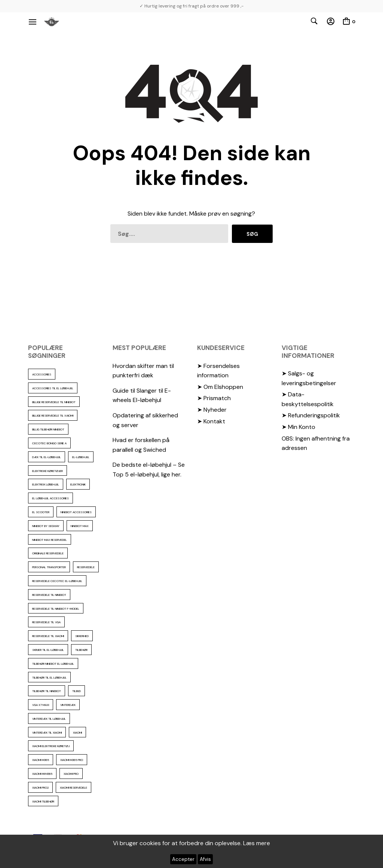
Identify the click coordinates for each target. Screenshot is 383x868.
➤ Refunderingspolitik (311, 415)
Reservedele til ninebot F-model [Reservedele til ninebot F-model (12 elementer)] (56, 609)
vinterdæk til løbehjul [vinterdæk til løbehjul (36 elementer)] (49, 719)
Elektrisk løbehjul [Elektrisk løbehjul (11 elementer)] (46, 484)
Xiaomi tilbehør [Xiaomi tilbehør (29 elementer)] (43, 801)
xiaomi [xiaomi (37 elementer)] (77, 733)
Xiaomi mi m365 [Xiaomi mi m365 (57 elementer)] (42, 774)
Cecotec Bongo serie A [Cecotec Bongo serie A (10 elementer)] (49, 443)
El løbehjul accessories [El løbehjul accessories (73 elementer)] (50, 498)
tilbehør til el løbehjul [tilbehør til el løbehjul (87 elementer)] (49, 677)
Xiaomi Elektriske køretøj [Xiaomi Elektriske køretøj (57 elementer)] (51, 746)
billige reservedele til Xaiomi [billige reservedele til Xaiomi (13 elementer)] (53, 415)
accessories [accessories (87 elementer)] (42, 374)
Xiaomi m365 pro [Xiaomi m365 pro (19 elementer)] (72, 760)
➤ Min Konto (298, 427)
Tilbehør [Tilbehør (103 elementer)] (81, 650)
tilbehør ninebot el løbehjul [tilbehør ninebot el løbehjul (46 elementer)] (53, 664)
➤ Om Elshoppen (220, 387)
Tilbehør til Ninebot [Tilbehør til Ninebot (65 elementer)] (47, 691)
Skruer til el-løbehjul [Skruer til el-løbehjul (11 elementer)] (48, 650)
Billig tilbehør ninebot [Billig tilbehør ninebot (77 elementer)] (48, 429)
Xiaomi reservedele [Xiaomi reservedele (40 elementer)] (73, 788)
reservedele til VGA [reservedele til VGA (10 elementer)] (46, 622)
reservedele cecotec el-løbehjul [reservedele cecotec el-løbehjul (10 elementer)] (57, 581)
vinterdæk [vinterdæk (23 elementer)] (68, 705)
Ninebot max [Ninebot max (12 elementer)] (80, 526)
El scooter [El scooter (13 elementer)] (41, 512)
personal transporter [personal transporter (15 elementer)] (49, 567)
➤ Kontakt (211, 421)
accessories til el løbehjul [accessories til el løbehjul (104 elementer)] (53, 388)
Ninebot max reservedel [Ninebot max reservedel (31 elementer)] (50, 540)
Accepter (183, 859)
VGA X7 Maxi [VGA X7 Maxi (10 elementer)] (41, 705)
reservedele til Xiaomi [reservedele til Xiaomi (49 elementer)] (48, 636)
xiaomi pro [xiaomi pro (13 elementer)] (71, 774)
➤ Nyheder (212, 410)
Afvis (205, 859)
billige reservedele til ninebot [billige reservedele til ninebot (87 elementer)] (54, 402)
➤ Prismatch (214, 398)
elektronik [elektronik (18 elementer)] (78, 484)
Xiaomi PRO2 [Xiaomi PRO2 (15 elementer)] (40, 788)
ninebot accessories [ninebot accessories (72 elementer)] (76, 512)
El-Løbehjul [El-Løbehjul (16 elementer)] (81, 457)
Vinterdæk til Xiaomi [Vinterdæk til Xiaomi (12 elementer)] (47, 733)
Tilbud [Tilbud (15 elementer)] (76, 691)
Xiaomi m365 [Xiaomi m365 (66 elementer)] (41, 760)
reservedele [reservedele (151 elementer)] (86, 567)
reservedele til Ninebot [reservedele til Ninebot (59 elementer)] (49, 595)
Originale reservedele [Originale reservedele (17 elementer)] (48, 553)
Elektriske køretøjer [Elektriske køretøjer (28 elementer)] (48, 471)
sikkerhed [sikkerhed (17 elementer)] (82, 636)
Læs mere (257, 843)
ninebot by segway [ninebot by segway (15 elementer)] (46, 526)
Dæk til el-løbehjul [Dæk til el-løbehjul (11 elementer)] (47, 457)
